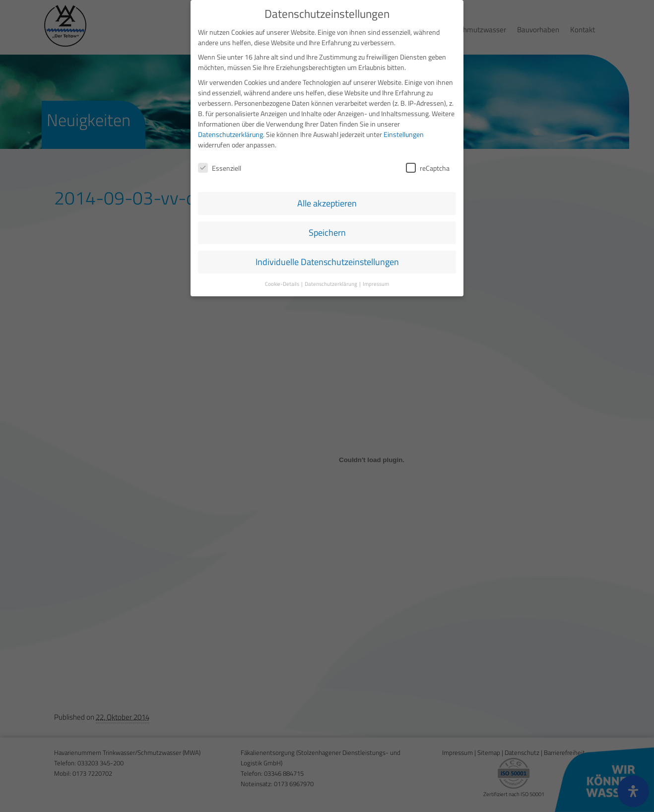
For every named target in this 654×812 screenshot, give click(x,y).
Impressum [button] (376, 284)
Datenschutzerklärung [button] (331, 284)
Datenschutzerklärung (230, 134)
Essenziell (220, 168)
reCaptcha (428, 168)
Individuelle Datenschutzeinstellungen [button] (327, 262)
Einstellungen (404, 134)
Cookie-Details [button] (283, 284)
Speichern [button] (327, 233)
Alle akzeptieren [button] (327, 203)
